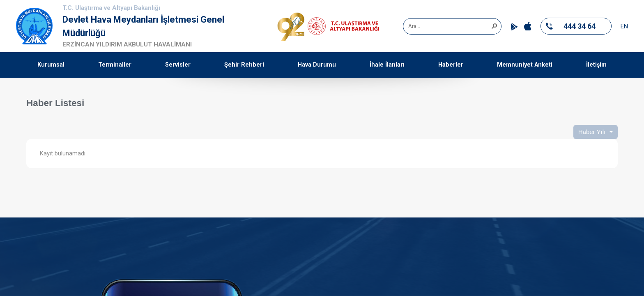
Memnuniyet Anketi (525, 65)
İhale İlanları (387, 65)
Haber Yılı (592, 132)
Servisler (178, 65)
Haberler (451, 65)
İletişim (596, 65)
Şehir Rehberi (244, 65)
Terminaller (115, 65)
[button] (494, 25)
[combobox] (449, 26)
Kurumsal (51, 65)
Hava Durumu (317, 65)
